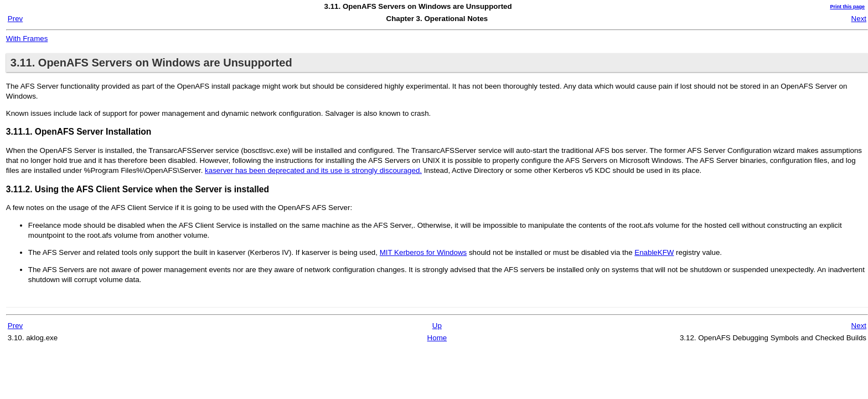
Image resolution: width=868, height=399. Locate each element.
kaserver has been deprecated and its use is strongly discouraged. (313, 170)
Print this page (847, 7)
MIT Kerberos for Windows (423, 252)
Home (437, 338)
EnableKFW (654, 252)
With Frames (27, 39)
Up (437, 326)
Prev (15, 19)
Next (859, 19)
